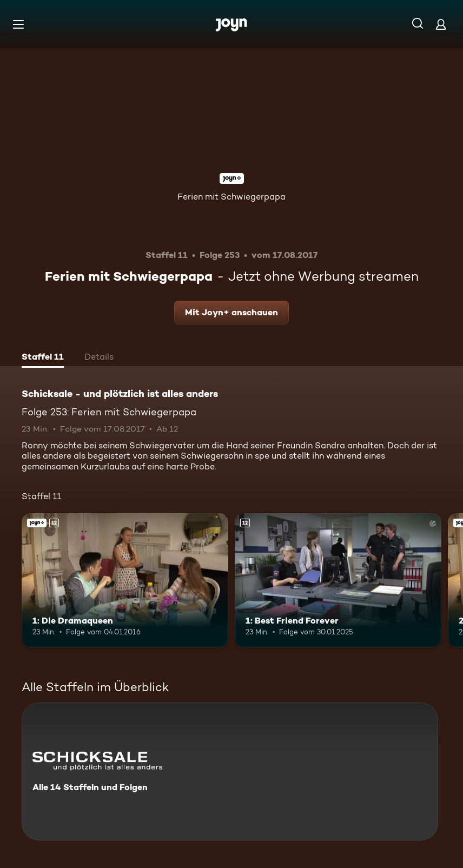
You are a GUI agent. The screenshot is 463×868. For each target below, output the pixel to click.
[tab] (43, 358)
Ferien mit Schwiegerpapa (231, 197)
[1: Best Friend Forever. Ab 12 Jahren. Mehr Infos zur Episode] (338, 580)
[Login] (441, 24)
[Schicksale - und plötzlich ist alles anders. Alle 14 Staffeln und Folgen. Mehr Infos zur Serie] (230, 771)
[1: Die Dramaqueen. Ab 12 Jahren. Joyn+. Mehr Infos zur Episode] (125, 580)
